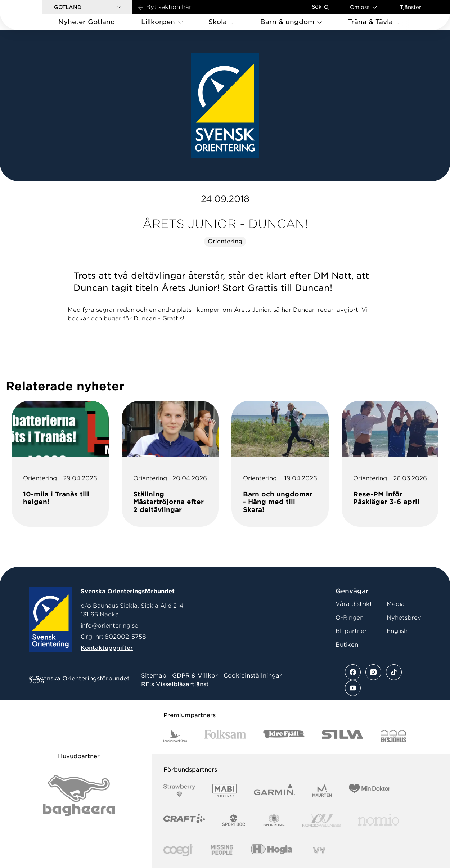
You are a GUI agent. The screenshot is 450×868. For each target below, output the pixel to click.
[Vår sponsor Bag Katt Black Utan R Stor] (79, 795)
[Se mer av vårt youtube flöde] (353, 688)
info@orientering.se (109, 626)
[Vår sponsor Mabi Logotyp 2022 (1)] (224, 790)
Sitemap (154, 676)
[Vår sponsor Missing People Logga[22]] (222, 850)
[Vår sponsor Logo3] (178, 850)
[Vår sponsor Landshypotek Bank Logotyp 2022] (175, 736)
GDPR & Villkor (195, 676)
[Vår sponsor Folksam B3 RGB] (225, 736)
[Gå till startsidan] (33, 15)
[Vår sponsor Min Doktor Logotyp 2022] (370, 790)
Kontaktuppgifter (107, 648)
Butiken (347, 645)
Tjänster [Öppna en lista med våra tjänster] (411, 7)
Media (396, 604)
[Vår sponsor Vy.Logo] (319, 850)
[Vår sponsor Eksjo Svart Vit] (393, 736)
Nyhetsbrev (404, 618)
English (397, 631)
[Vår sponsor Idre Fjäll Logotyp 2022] (284, 736)
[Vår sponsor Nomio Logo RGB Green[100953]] (379, 820)
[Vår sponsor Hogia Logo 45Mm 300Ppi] (272, 850)
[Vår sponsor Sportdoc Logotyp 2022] (234, 820)
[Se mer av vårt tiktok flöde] (394, 672)
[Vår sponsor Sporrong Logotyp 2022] (274, 820)
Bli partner (351, 631)
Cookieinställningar (253, 676)
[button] (87, 7)
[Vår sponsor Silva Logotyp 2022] (343, 736)
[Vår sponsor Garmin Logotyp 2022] (274, 790)
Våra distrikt (354, 604)
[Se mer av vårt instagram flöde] (373, 672)
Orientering (225, 241)
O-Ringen (350, 618)
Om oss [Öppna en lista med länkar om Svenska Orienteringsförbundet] (363, 7)
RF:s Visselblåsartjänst (175, 684)
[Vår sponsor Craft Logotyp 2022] (184, 820)
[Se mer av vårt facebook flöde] (353, 672)
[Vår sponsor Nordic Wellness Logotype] (321, 820)
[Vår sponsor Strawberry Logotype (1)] (179, 790)
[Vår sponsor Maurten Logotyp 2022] (322, 790)
